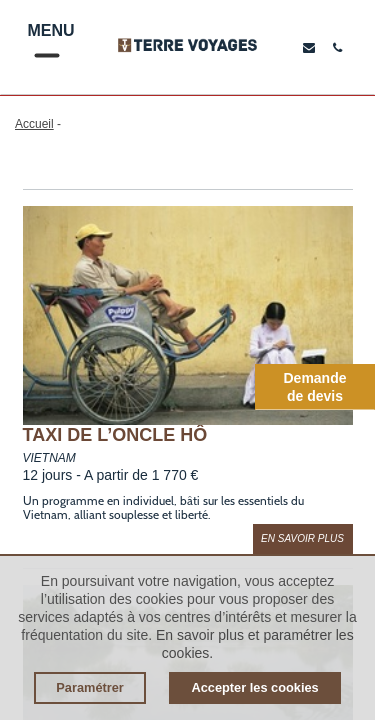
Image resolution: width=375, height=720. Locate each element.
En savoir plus (302, 538)
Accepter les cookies (254, 687)
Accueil (34, 124)
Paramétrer (90, 687)
